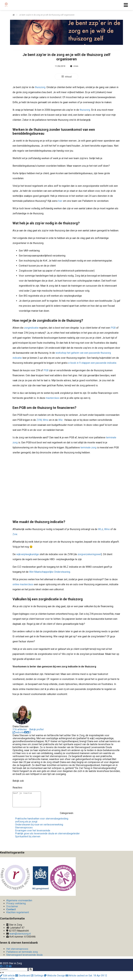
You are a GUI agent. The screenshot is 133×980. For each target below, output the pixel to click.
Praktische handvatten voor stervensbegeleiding (42, 819)
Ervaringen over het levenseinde (33, 831)
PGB (113, 328)
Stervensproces (24, 828)
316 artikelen (20, 729)
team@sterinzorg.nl (20, 934)
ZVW (39, 420)
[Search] (31, 969)
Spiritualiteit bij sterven (28, 836)
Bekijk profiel (36, 729)
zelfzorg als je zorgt (26, 822)
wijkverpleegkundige (28, 554)
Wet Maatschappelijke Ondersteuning (50, 572)
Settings (38, 976)
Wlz (60, 420)
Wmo (46, 420)
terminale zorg (88, 448)
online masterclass (23, 584)
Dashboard (23, 976)
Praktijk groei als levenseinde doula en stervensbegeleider (47, 833)
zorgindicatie (31, 328)
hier (60, 201)
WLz (101, 529)
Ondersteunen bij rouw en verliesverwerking (39, 825)
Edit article (8, 976)
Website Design (55, 976)
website (18, 732)
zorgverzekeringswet (89, 554)
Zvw (15, 534)
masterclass (53, 398)
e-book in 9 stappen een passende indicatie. (92, 363)
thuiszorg (40, 87)
